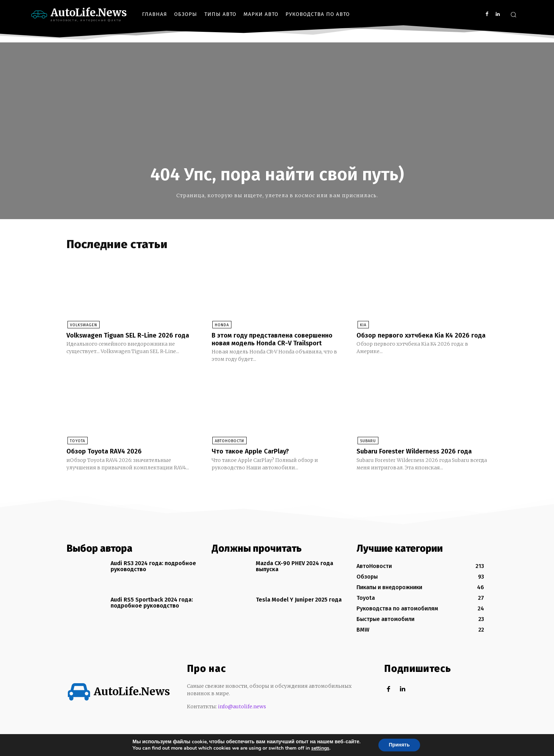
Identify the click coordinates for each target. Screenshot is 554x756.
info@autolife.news (242, 714)
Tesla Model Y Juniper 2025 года (299, 607)
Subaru (367, 449)
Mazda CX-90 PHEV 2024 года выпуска (294, 574)
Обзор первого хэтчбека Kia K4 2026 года (417, 339)
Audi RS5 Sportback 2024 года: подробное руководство (152, 611)
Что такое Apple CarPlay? (253, 459)
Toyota (76, 449)
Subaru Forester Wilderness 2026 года (419, 459)
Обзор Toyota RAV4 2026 (107, 459)
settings (320, 748)
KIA (362, 325)
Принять (399, 745)
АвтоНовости (229, 449)
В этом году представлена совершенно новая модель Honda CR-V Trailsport (276, 343)
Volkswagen (82, 325)
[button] (513, 14)
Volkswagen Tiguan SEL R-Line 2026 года (123, 339)
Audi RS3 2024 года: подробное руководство (153, 574)
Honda (221, 325)
